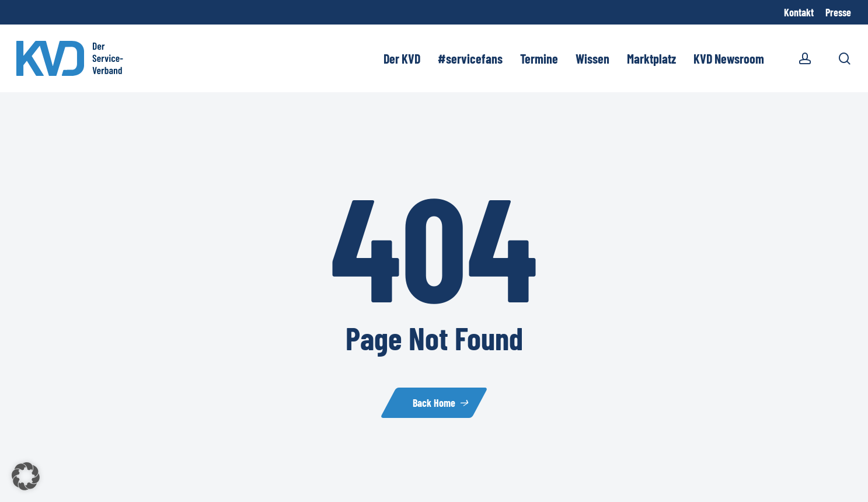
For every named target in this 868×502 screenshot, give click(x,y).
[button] (26, 476)
